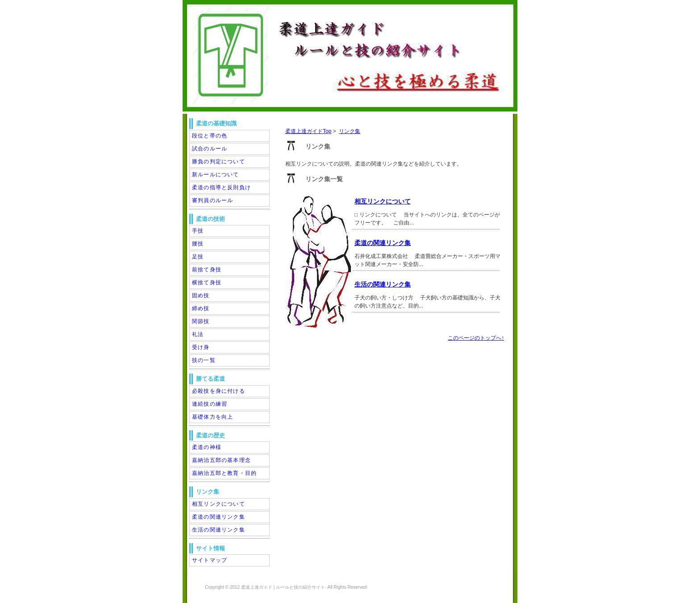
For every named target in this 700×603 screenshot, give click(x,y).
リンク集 (350, 131)
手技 (198, 231)
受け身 (201, 347)
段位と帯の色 (210, 136)
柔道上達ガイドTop (308, 131)
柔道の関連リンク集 (383, 243)
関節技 (201, 321)
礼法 (198, 334)
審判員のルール (212, 200)
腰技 (198, 244)
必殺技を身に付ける (219, 391)
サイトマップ (210, 560)
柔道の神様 (207, 447)
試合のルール (210, 149)
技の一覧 (204, 360)
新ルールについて (216, 175)
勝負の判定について (219, 162)
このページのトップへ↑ (476, 338)
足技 (198, 257)
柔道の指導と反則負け (221, 187)
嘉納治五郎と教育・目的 (224, 473)
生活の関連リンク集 (383, 284)
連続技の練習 (210, 404)
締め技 (201, 308)
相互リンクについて (383, 201)
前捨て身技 (207, 270)
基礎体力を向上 (212, 417)
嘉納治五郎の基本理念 (221, 460)
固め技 (201, 295)
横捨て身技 (207, 283)
